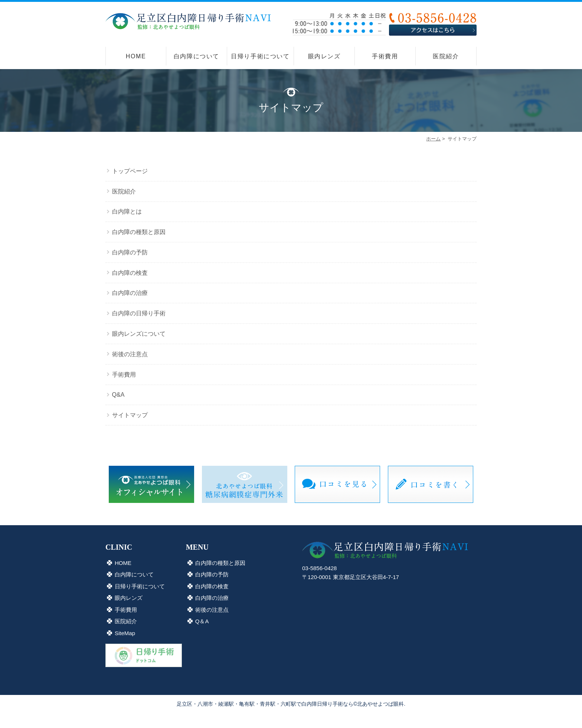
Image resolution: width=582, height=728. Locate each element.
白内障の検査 (130, 273)
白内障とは (127, 212)
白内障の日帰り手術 (139, 313)
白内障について (197, 56)
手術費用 (385, 56)
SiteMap (125, 633)
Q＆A (202, 621)
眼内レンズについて (139, 334)
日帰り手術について (260, 56)
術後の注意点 (130, 354)
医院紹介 (446, 56)
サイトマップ (130, 415)
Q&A (118, 395)
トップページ (130, 171)
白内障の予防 (130, 252)
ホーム (433, 139)
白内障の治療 (130, 293)
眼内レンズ (324, 56)
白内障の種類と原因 (139, 232)
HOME (136, 56)
